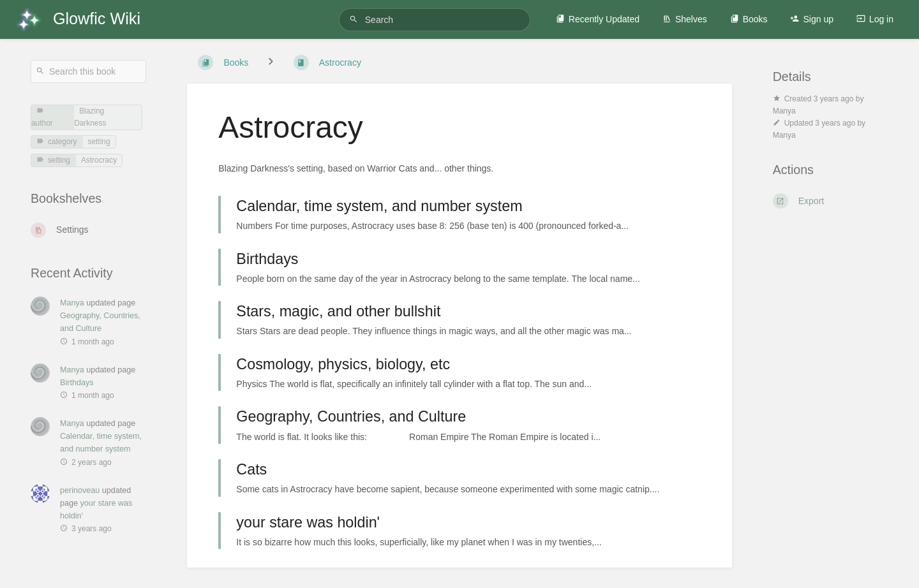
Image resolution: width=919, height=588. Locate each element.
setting (99, 142)
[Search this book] (88, 71)
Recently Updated (598, 19)
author (42, 117)
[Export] (831, 201)
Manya (72, 303)
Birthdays (77, 383)
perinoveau (80, 490)
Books (749, 19)
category (57, 142)
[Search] (355, 19)
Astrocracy (99, 160)
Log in (875, 19)
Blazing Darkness (90, 117)
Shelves (685, 19)
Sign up (811, 19)
